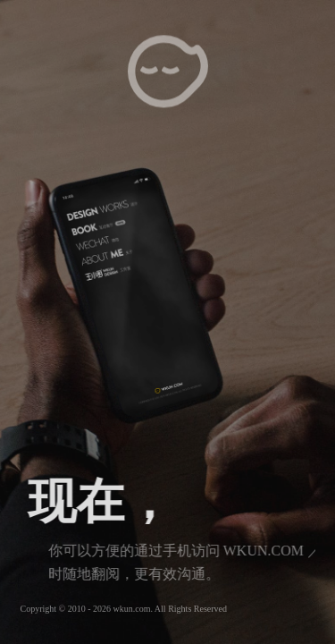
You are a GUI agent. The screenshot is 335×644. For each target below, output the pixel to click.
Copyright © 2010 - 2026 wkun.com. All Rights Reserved (124, 609)
